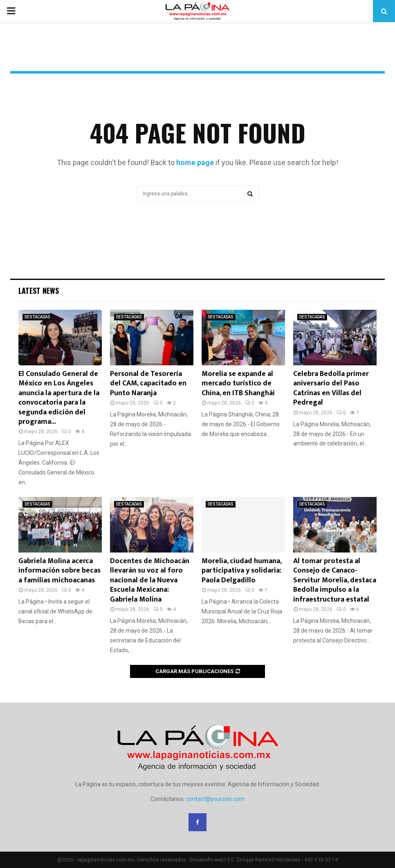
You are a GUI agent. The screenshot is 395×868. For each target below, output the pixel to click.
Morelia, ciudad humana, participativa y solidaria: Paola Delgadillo (241, 571)
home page (195, 162)
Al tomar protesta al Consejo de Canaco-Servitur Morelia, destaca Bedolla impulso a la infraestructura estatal (335, 580)
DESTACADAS (37, 317)
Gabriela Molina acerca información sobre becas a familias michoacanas (59, 571)
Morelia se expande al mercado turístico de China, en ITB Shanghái (238, 384)
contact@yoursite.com (215, 799)
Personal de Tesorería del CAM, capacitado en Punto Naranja (148, 384)
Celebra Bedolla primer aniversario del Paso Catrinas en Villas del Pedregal (331, 388)
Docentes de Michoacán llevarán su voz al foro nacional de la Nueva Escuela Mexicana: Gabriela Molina (150, 580)
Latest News (39, 291)
